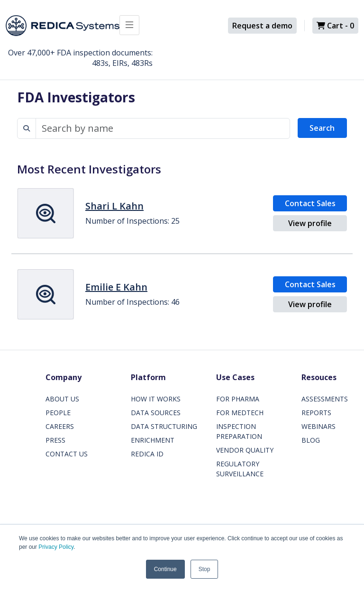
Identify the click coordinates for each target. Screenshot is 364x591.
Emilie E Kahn (116, 287)
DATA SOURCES (156, 413)
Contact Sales (310, 203)
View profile (310, 223)
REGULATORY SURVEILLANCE (240, 469)
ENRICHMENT (153, 440)
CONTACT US (67, 454)
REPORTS (316, 413)
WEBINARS (318, 426)
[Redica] (63, 26)
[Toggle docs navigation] (129, 25)
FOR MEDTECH (240, 413)
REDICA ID (147, 454)
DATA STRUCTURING (164, 426)
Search (322, 128)
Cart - (335, 26)
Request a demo (262, 26)
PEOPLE (58, 413)
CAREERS (60, 426)
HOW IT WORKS (156, 399)
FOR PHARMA (238, 399)
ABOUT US (62, 399)
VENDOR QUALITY (245, 450)
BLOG (311, 440)
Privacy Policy (56, 547)
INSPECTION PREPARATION (239, 431)
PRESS (55, 440)
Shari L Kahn (114, 206)
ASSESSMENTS (325, 399)
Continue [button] (165, 569)
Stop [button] (205, 569)
